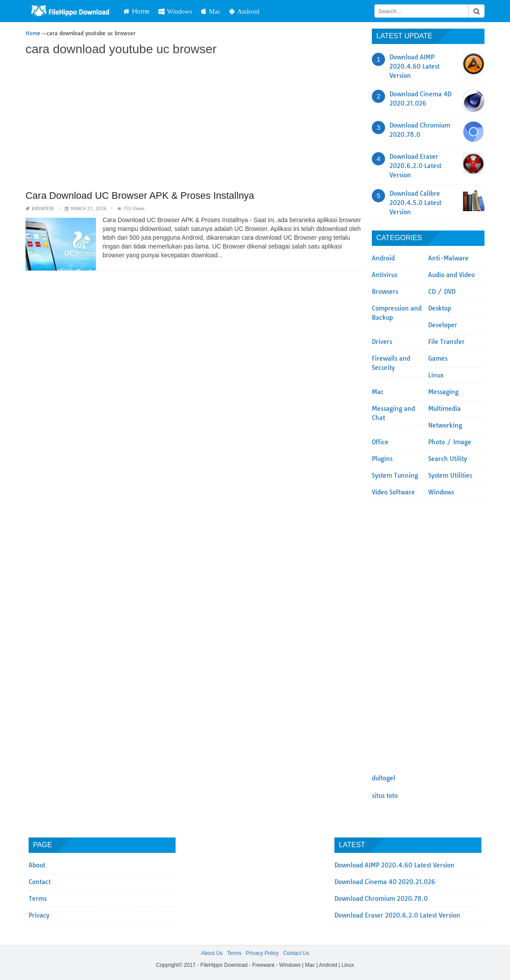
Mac (211, 11)
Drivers (382, 342)
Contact (40, 882)
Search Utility (448, 459)
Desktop (440, 308)
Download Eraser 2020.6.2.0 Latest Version (415, 166)
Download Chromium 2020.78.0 (381, 899)
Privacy (39, 915)
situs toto (385, 796)
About (37, 865)
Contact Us (296, 953)
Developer (443, 325)
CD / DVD (442, 292)
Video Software (393, 492)
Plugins (382, 459)
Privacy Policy (262, 953)
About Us (211, 953)
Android (244, 11)
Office (380, 442)
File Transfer (446, 342)
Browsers (43, 209)
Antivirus (385, 275)
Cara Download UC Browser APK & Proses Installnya (140, 196)
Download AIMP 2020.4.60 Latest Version (415, 66)
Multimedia (444, 409)
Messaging (443, 392)
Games (438, 358)
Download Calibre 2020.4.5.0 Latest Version (415, 203)
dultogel (383, 778)
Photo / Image (450, 442)
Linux (436, 375)
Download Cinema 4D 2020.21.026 (385, 882)
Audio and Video (451, 275)
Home (136, 11)
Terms (38, 899)
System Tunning (395, 475)
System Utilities (450, 475)
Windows (175, 11)
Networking (445, 425)
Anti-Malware (448, 258)
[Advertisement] (194, 124)
